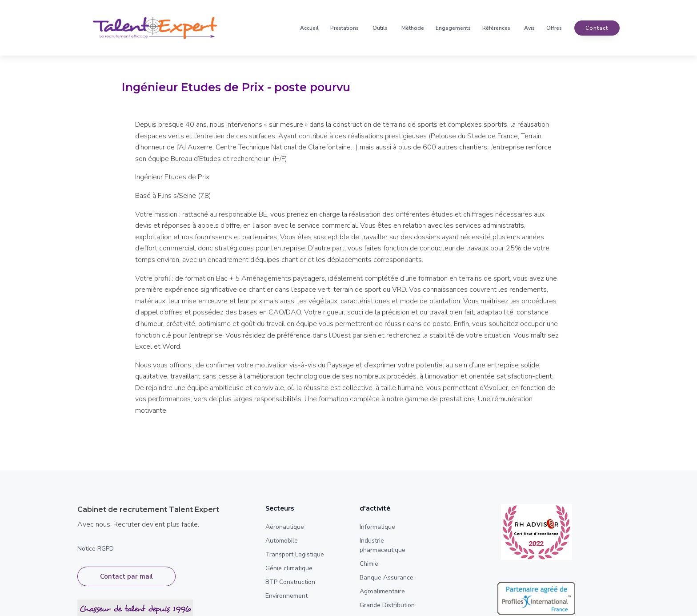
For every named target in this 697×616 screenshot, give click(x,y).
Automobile (282, 541)
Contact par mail (126, 576)
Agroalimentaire (382, 591)
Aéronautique (285, 527)
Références (496, 28)
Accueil (309, 28)
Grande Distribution (387, 605)
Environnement (286, 596)
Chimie (369, 564)
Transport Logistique (295, 554)
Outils (380, 28)
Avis (529, 28)
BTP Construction (290, 582)
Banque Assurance (387, 578)
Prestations (344, 28)
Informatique (377, 527)
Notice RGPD (96, 549)
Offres (554, 28)
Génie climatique (289, 568)
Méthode (413, 28)
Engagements (453, 28)
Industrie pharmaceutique (383, 545)
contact (597, 28)
